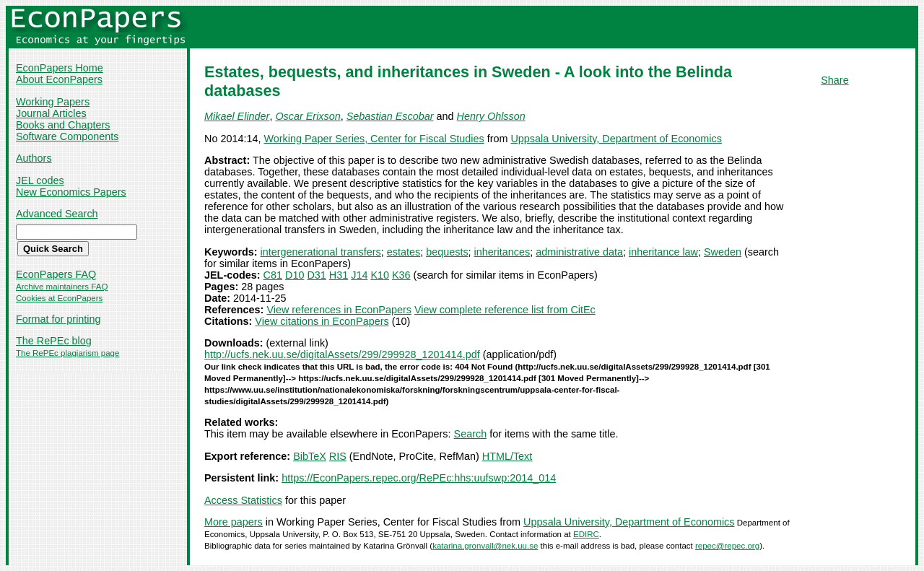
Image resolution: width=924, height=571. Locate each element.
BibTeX (310, 456)
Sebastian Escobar (390, 116)
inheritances (502, 252)
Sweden (723, 252)
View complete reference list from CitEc (505, 310)
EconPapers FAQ (56, 274)
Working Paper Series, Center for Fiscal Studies (374, 139)
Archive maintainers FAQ (62, 287)
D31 (316, 275)
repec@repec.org (727, 546)
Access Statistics (243, 500)
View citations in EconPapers (322, 321)
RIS (338, 456)
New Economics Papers (71, 192)
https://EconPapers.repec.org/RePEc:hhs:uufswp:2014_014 (419, 478)
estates (404, 252)
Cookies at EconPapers (59, 298)
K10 (380, 275)
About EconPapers (59, 79)
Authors (34, 158)
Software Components (67, 136)
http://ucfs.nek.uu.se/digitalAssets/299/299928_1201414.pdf (342, 354)
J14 (359, 275)
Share (834, 80)
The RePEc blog (54, 341)
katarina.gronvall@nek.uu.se (485, 546)
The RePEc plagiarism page (67, 353)
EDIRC (586, 534)
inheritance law (663, 252)
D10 (295, 275)
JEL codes (40, 180)
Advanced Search (57, 214)
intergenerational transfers (321, 252)
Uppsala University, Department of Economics (616, 139)
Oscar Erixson (308, 116)
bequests (447, 252)
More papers (234, 522)
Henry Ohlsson (491, 116)
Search (471, 434)
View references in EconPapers (339, 310)
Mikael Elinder (237, 116)
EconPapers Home (60, 68)
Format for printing (58, 319)
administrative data (579, 252)
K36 (401, 275)
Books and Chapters (63, 125)
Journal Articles (51, 113)
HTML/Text (507, 456)
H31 (339, 275)
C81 (273, 275)
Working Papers (53, 102)
